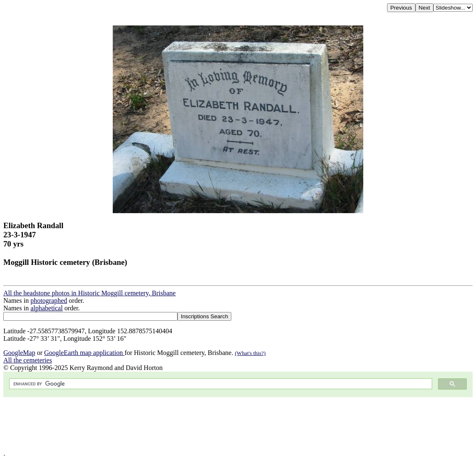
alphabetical (47, 308)
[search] (220, 384)
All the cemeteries (28, 360)
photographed (49, 301)
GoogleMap (19, 353)
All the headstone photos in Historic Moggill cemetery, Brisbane (90, 293)
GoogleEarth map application (84, 353)
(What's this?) (250, 353)
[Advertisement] (238, 425)
